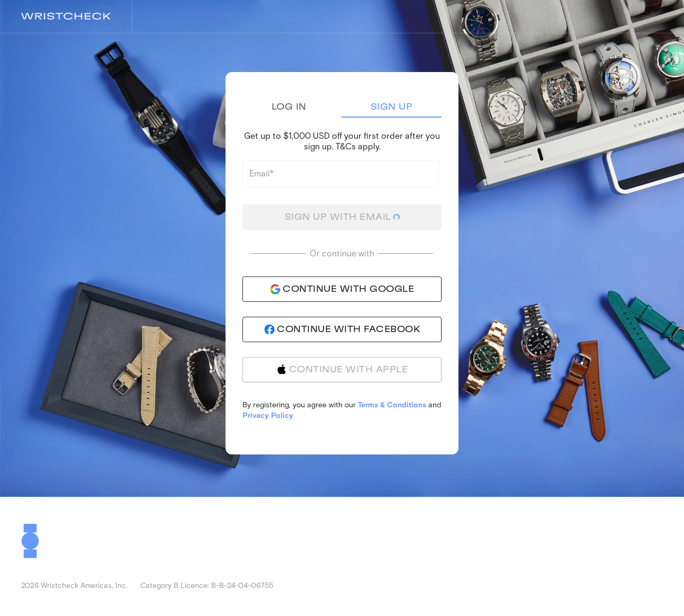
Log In (289, 107)
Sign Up (392, 107)
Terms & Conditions (392, 404)
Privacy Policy (268, 415)
